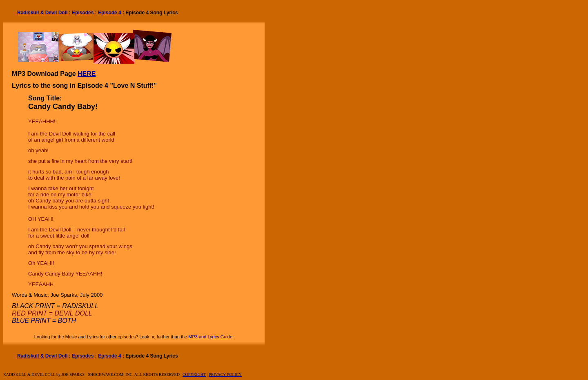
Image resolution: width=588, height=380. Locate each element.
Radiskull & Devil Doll (42, 13)
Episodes (83, 13)
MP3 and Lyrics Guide (210, 337)
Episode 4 (110, 13)
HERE (87, 74)
